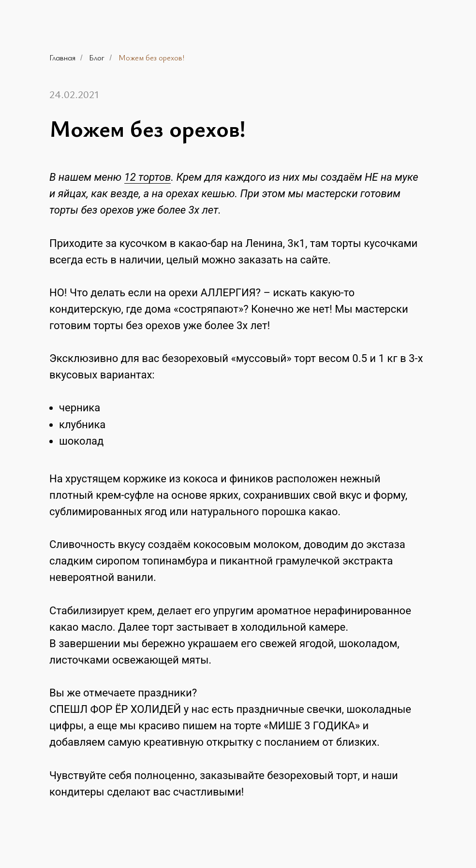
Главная (62, 58)
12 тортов (148, 177)
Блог (97, 58)
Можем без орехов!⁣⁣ (151, 58)
